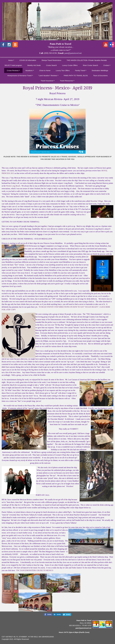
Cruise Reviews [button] (13, 70)
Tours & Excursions (100, 76)
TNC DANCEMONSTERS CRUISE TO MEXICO (35, 570)
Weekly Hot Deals (34, 65)
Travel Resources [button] (66, 81)
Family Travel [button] (80, 70)
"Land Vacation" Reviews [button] (48, 76)
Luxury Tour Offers (63, 70)
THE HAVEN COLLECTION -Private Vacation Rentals (87, 60)
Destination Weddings (100, 70)
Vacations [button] (29, 70)
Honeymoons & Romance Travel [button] (20, 76)
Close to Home (45, 70)
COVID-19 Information (28, 60)
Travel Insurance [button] (47, 81)
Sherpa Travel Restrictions (51, 60)
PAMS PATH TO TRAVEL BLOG (76, 76)
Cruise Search (51, 65)
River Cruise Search (91, 65)
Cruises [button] (106, 65)
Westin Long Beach (13, 186)
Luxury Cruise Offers (70, 65)
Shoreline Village (97, 201)
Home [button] (10, 60)
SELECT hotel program (13, 65)
